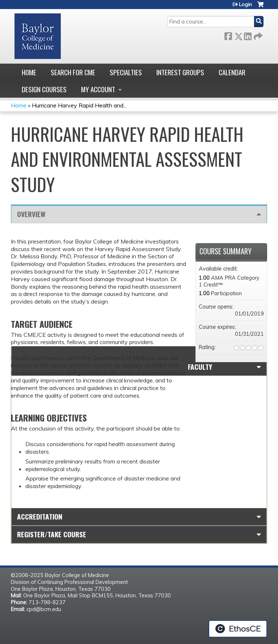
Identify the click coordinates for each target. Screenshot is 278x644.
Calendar (232, 72)
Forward (257, 35)
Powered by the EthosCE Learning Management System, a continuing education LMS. (238, 629)
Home (29, 72)
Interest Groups (180, 72)
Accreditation (40, 516)
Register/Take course (52, 534)
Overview (31, 214)
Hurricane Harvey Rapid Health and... (79, 105)
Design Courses (44, 89)
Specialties (126, 72)
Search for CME (73, 72)
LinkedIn (248, 35)
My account (98, 89)
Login (245, 4)
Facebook (228, 35)
